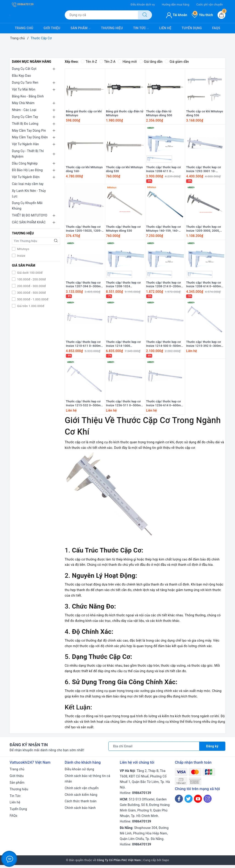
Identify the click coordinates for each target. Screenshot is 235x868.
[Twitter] (189, 802)
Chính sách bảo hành (80, 811)
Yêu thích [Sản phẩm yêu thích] (202, 15)
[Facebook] (179, 802)
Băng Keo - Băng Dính (28, 96)
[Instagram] (208, 802)
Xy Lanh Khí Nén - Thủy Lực (29, 194)
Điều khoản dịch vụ (143, 5)
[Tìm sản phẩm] (101, 15)
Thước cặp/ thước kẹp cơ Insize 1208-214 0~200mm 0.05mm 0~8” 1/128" (165, 287)
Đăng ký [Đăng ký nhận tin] (212, 749)
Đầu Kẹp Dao (21, 76)
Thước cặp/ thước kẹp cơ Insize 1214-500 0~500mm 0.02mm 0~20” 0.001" (165, 347)
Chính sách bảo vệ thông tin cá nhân (87, 782)
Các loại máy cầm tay (28, 184)
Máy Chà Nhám (23, 103)
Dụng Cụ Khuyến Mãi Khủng (27, 206)
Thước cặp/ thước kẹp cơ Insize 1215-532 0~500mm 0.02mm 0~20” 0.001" (85, 407)
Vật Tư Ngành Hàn (25, 144)
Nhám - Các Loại (24, 110)
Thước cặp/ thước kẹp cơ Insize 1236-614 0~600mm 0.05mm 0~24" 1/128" (165, 407)
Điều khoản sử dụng (79, 772)
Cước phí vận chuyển (210, 5)
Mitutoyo (23, 249)
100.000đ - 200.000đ (31, 279)
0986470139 (23, 4)
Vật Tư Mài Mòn (24, 89)
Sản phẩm (81, 28)
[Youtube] (198, 802)
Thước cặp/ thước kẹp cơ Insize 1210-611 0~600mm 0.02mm (85, 347)
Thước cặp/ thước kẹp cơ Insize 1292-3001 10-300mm (203, 170)
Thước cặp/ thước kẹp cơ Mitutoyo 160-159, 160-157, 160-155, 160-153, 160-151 (164, 230)
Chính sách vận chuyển (82, 791)
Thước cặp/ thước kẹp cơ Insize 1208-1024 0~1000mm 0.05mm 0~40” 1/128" (125, 287)
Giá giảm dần (177, 62)
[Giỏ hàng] (221, 15)
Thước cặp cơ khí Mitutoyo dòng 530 (124, 170)
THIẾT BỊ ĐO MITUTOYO (30, 215)
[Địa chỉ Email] (154, 749)
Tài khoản (177, 15)
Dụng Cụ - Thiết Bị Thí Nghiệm (28, 154)
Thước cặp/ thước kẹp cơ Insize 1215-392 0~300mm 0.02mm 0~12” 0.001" (205, 347)
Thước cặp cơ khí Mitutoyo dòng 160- (84, 170)
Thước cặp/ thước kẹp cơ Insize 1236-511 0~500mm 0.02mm (125, 407)
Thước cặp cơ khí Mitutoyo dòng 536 (205, 114)
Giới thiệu (52, 28)
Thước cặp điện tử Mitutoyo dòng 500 (159, 114)
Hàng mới (127, 62)
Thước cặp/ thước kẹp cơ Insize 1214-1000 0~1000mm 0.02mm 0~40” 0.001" (125, 347)
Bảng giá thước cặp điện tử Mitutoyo (125, 114)
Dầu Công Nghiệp (25, 163)
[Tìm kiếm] (145, 15)
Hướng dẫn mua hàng (176, 5)
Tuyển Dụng (192, 28)
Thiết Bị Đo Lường (25, 124)
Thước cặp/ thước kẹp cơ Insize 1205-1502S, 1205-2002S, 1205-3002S (84, 230)
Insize (21, 256)
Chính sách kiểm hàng (81, 797)
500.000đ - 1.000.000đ (32, 299)
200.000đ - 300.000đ (31, 286)
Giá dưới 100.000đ (29, 273)
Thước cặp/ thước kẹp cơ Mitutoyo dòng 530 (123, 230)
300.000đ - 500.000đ (31, 293)
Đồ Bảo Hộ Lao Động (27, 170)
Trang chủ (24, 28)
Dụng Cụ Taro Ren (25, 83)
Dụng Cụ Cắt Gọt (24, 69)
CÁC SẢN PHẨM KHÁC (29, 222)
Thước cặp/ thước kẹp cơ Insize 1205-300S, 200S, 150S (203, 230)
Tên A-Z (89, 62)
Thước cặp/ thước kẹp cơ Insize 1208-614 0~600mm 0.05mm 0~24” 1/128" (205, 287)
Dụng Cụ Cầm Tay (25, 117)
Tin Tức (141, 28)
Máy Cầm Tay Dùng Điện (30, 137)
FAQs (216, 28)
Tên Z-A (107, 62)
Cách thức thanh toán (81, 804)
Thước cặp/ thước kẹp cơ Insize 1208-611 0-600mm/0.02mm (164, 170)
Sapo (166, 863)
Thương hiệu (112, 28)
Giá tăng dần (151, 62)
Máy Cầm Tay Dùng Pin (29, 131)
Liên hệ (165, 28)
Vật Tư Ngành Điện (26, 177)
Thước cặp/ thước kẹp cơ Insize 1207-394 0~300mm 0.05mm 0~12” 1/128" (85, 287)
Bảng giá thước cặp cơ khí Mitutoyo (84, 114)
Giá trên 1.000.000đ (30, 306)
